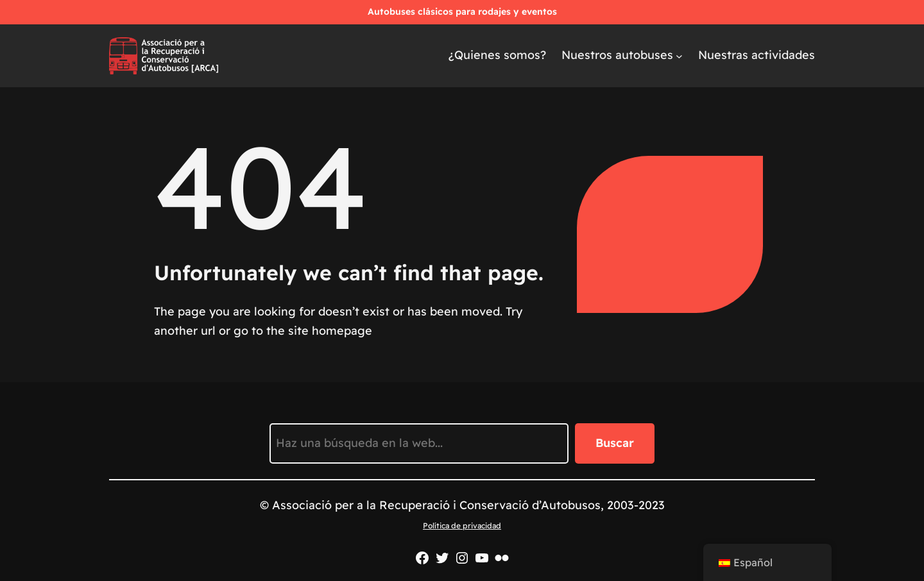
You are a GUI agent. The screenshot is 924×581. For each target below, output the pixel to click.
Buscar (615, 443)
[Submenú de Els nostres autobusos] (679, 55)
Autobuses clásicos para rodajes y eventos (462, 12)
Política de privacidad (462, 526)
